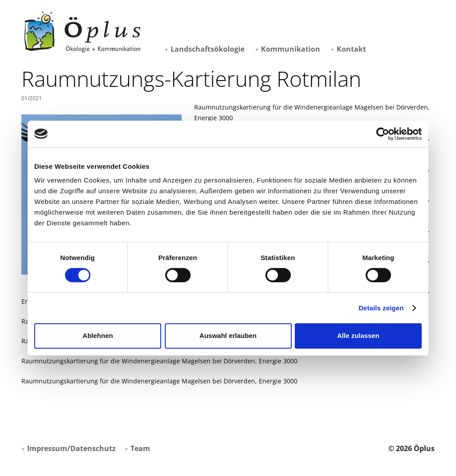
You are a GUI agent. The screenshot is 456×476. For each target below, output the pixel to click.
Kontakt (351, 49)
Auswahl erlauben (228, 336)
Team (140, 448)
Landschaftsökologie (208, 49)
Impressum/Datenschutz (71, 448)
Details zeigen (381, 308)
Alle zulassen (358, 336)
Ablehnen (98, 336)
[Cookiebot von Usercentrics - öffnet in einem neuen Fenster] (383, 134)
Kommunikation (291, 49)
